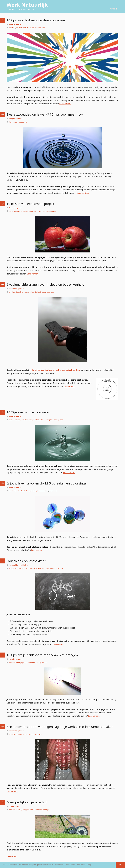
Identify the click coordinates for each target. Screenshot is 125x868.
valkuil (52, 568)
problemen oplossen (29, 211)
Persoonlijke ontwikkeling (18, 565)
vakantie (38, 28)
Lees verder (32, 274)
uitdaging (46, 568)
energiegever (21, 662)
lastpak (39, 568)
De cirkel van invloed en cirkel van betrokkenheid (56, 370)
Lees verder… (65, 104)
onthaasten (38, 810)
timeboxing (46, 420)
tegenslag (50, 292)
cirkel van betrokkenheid (18, 292)
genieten (30, 810)
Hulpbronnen (14, 806)
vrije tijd (46, 810)
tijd (33, 28)
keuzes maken (14, 420)
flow (10, 122)
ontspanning (42, 662)
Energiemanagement (17, 119)
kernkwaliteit (31, 568)
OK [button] (120, 865)
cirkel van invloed (34, 292)
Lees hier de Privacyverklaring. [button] (78, 865)
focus (15, 122)
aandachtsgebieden (16, 491)
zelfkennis (59, 568)
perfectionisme (15, 211)
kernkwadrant (20, 568)
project (40, 211)
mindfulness (32, 662)
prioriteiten (37, 420)
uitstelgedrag (51, 211)
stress (29, 28)
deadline (12, 28)
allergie (12, 568)
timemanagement (57, 420)
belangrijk (28, 491)
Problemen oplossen (17, 289)
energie (12, 810)
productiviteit (21, 28)
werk (44, 28)
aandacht (12, 662)
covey (44, 292)
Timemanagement (16, 24)
